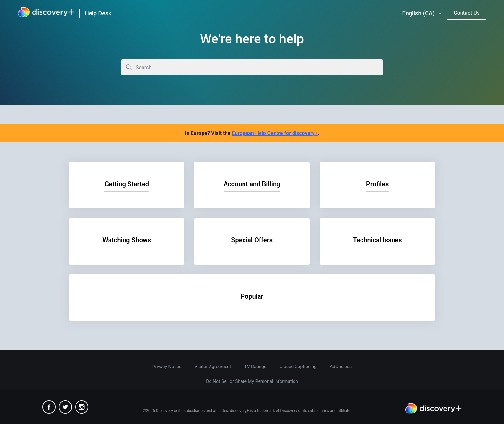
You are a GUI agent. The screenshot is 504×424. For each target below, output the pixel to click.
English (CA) (422, 13)
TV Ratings (255, 367)
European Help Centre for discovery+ (275, 133)
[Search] (252, 67)
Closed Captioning (298, 367)
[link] (46, 13)
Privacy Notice (167, 367)
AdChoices (341, 367)
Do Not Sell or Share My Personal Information (252, 381)
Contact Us (467, 13)
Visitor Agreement (213, 367)
